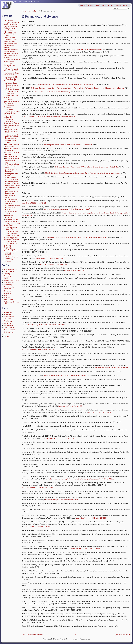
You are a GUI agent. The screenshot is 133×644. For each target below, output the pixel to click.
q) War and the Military (10, 197)
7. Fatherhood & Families (9, 47)
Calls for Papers (9, 272)
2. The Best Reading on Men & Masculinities (12, 23)
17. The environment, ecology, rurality (11, 86)
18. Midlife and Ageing (11, 89)
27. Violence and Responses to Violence (12, 122)
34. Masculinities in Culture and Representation (10, 245)
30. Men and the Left (11, 231)
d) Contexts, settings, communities (13, 145)
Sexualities (7, 293)
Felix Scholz (8, 321)
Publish (103, 5)
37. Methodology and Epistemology (11, 258)
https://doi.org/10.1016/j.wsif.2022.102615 (39, 526)
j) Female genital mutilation (11, 171)
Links (97, 5)
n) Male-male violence (13, 186)
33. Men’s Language (10, 241)
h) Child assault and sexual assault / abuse (12, 160)
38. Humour (8, 261)
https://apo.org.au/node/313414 (75, 270)
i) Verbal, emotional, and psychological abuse (12, 166)
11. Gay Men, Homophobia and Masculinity (9, 65)
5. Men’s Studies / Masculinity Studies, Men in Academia (11, 40)
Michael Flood (9, 325)
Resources (7, 291)
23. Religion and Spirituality (9, 106)
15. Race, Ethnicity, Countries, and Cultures (12, 80)
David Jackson (9, 317)
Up (76, 635)
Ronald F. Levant (9, 330)
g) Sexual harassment (13, 156)
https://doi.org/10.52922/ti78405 (100, 412)
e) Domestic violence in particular (13, 149)
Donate (119, 5)
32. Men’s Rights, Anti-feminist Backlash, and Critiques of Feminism (11, 237)
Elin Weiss (7, 319)
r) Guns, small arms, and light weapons (12, 201)
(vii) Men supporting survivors (32, 635)
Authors (90, 5)
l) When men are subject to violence (12, 179)
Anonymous (8, 312)
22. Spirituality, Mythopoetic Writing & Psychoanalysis (11, 101)
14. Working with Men (11, 77)
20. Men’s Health (9, 93)
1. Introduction (9, 20)
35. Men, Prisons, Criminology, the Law (11, 250)
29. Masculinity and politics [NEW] (10, 228)
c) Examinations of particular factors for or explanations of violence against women (12, 139)
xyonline (7, 336)
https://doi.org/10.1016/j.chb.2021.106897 (54, 264)
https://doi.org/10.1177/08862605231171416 (37, 487)
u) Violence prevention (9, 216)
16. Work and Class (10, 83)
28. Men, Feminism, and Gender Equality (12, 224)
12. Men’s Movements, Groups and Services (11, 70)
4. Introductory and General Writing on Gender (10, 34)
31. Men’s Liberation (11, 233)
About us (111, 5)
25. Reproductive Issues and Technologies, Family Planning (12, 113)
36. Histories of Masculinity (9, 254)
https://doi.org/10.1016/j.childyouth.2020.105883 (91, 518)
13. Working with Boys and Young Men (11, 74)
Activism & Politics (10, 269)
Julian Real (7, 323)
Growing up (8, 276)
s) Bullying (9, 204)
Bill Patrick (7, 314)
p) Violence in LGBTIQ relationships (13, 193)
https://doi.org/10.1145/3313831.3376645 (85, 549)
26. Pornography (9, 119)
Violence (7, 298)
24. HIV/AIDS (8, 109)
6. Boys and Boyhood (11, 44)
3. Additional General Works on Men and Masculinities (11, 28)
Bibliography (32, 11)
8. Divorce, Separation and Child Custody (11, 51)
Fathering (7, 274)
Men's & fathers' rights (11, 280)
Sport (6, 295)
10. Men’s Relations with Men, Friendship (12, 60)
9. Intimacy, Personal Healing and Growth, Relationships (11, 55)
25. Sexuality (8, 117)
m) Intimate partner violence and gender (12, 183)
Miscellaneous (9, 283)
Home (24, 11)
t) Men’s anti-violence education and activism (13, 207)
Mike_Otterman (9, 328)
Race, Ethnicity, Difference (9, 288)
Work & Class (8, 300)
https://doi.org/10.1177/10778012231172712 (62, 438)
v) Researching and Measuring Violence (12, 220)
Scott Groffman (9, 332)
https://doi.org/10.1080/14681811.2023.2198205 (112, 368)
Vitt (5, 334)
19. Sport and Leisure (11, 91)
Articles (83, 5)
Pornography (8, 285)
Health (6, 278)
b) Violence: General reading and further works (12, 131)
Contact (126, 5)
